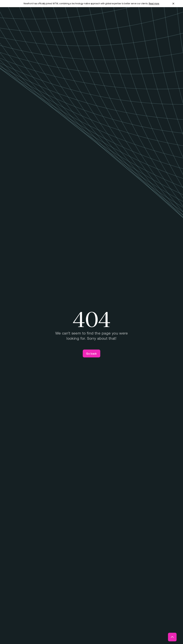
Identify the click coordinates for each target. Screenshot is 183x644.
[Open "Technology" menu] (93, 17)
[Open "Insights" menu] (125, 17)
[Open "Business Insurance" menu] (50, 17)
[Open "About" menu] (110, 17)
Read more (154, 4)
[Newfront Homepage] (26, 17)
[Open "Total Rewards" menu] (73, 17)
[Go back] (91, 353)
